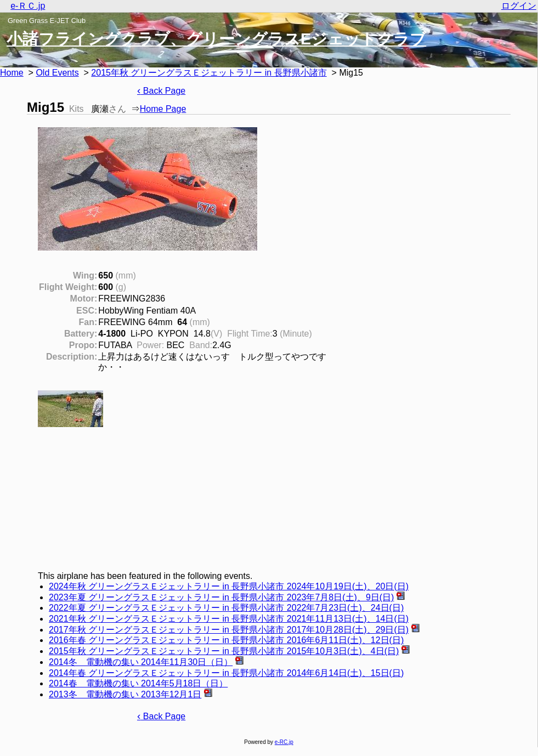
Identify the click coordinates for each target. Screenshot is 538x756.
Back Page (161, 91)
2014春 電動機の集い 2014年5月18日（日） (138, 683)
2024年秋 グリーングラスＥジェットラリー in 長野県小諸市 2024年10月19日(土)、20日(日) (229, 586)
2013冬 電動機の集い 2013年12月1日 (125, 694)
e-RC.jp (284, 742)
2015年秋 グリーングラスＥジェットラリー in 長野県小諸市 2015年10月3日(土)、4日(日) (224, 651)
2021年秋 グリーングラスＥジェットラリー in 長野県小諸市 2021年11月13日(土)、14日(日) (229, 619)
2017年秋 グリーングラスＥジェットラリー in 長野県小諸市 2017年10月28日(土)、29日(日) (229, 630)
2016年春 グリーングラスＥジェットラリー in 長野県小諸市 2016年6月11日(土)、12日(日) (226, 640)
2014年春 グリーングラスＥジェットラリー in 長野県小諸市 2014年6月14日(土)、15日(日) (226, 673)
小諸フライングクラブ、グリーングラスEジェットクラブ (216, 39)
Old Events (57, 73)
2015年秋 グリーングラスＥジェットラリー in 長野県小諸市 (209, 73)
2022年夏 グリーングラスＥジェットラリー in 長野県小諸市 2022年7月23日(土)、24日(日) (226, 608)
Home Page (163, 109)
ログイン (519, 6)
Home (12, 73)
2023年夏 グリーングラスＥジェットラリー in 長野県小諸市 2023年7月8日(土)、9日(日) (221, 597)
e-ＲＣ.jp (28, 6)
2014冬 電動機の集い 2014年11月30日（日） (141, 662)
